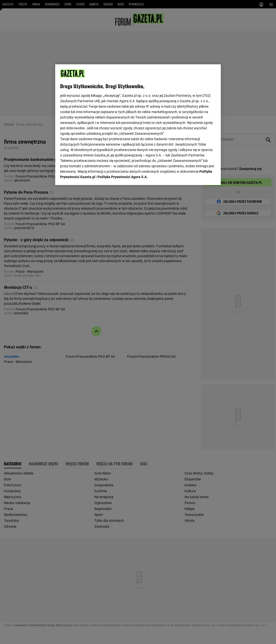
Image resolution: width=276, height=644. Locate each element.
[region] (138, 124)
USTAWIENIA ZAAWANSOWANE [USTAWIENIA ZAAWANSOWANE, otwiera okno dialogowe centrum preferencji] (92, 175)
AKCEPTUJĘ (199, 175)
